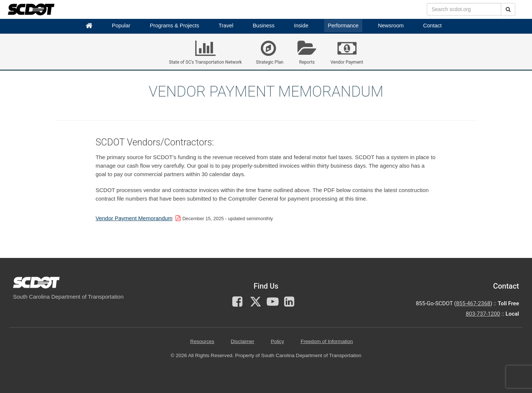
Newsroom (391, 26)
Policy (277, 341)
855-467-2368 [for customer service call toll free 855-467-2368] (473, 303)
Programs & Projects (174, 26)
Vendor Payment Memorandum (134, 218)
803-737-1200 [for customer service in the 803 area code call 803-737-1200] (483, 314)
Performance (343, 26)
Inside (301, 26)
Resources (202, 341)
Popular (121, 26)
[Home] (89, 26)
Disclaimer (242, 341)
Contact (432, 26)
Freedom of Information (327, 341)
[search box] (464, 9)
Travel (226, 26)
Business (264, 26)
